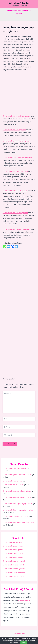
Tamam (24, 643)
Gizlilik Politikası (19, 634)
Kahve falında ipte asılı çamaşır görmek (17, 497)
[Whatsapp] (5, 247)
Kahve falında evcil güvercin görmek (16, 229)
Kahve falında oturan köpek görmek (16, 516)
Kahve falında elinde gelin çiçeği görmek (17, 504)
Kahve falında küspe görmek (13, 557)
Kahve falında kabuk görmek (13, 550)
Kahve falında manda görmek (13, 565)
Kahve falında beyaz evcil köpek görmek (17, 158)
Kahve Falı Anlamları (19, 3)
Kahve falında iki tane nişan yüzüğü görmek (18, 510)
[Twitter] (16, 247)
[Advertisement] (19, 93)
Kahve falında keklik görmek (13, 485)
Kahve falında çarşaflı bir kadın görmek (17, 475)
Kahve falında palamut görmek (14, 561)
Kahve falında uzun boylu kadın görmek (17, 491)
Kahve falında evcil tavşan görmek (15, 213)
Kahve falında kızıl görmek (12, 542)
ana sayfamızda (24, 600)
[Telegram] (8, 247)
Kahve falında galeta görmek (13, 554)
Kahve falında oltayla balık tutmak (15, 468)
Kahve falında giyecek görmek (14, 576)
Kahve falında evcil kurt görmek (14, 130)
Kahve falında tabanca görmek (14, 572)
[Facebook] (12, 247)
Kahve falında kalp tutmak (12, 481)
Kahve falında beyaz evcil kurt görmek (16, 116)
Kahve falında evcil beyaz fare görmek (16, 141)
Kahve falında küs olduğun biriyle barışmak (18, 523)
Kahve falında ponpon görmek (14, 569)
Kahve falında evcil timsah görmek (15, 171)
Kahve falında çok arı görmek (13, 546)
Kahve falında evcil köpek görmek (15, 191)
